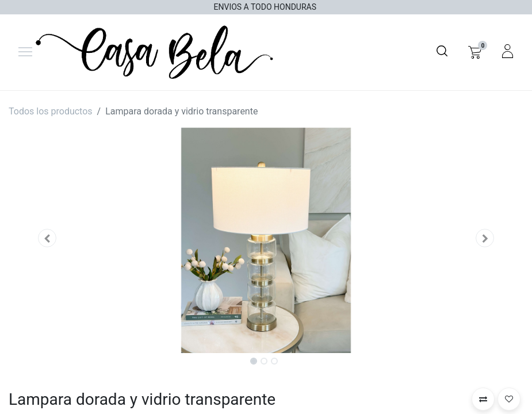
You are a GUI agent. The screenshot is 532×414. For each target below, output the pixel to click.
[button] (47, 238)
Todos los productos (51, 111)
